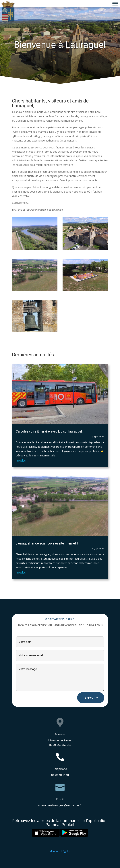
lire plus (21, 461)
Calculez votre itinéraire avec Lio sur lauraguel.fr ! (51, 431)
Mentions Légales (60, 851)
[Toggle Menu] (115, 4)
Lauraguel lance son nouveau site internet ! (47, 543)
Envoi (90, 698)
